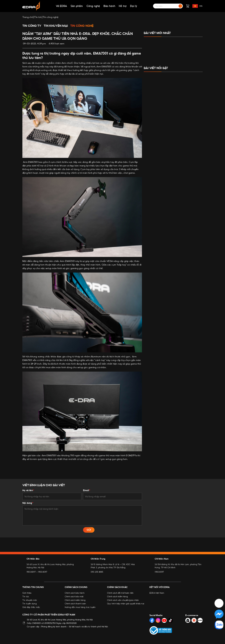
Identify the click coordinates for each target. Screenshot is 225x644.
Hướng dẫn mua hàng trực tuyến (80, 607)
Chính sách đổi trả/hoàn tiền (120, 593)
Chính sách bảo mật (74, 596)
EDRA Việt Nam (157, 593)
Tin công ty (32, 26)
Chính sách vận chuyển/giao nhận (123, 600)
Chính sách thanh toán (75, 604)
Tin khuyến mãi (30, 600)
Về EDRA (61, 6)
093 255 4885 (97, 572)
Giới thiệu (27, 593)
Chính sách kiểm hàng (75, 600)
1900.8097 (31, 572)
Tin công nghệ (82, 26)
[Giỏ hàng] (188, 6)
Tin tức (26, 596)
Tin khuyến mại (56, 26)
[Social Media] (152, 620)
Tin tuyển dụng (30, 604)
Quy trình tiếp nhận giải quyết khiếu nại (126, 604)
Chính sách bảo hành (75, 593)
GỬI (89, 530)
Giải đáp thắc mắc (31, 607)
